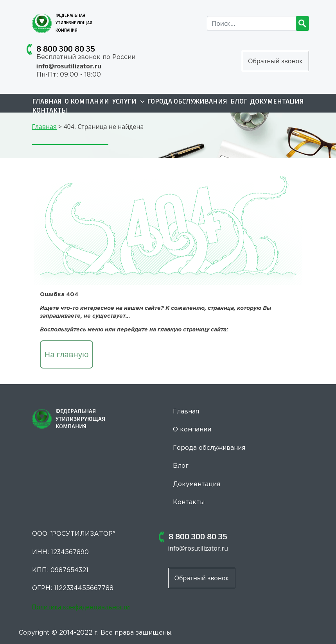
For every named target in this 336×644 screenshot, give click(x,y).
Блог (239, 102)
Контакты (50, 111)
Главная (47, 102)
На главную (67, 354)
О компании (87, 102)
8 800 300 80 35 (66, 49)
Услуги (128, 102)
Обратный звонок (275, 61)
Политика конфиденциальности (81, 607)
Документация (277, 102)
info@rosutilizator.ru (69, 66)
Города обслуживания (187, 102)
